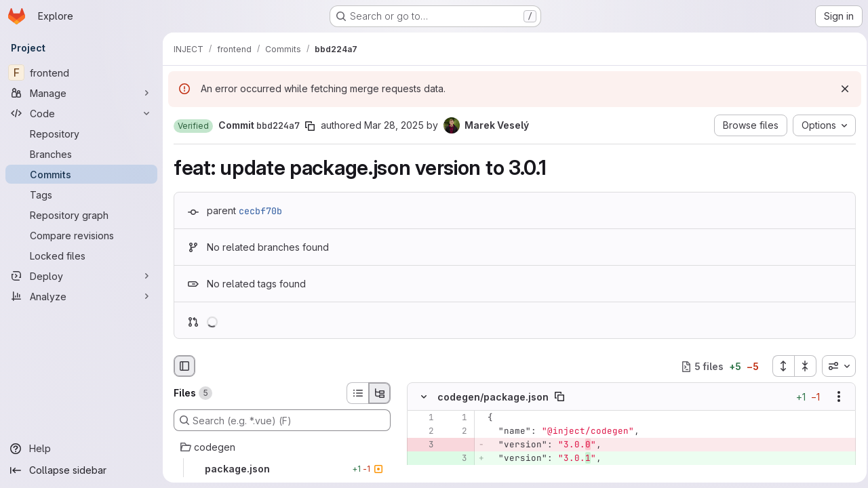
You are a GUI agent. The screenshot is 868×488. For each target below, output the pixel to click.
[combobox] (835, 366)
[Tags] (81, 195)
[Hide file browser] (184, 366)
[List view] (357, 393)
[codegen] (282, 447)
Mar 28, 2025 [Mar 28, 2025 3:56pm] (394, 125)
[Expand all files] (779, 366)
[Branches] (81, 154)
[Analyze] (81, 296)
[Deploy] (81, 276)
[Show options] (835, 397)
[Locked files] (81, 256)
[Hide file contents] (424, 397)
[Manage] (81, 93)
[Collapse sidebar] (81, 470)
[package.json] (282, 469)
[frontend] (81, 73)
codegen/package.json (493, 397)
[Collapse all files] (802, 366)
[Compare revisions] (81, 235)
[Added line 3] (456, 459)
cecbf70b (260, 211)
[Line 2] (422, 432)
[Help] (81, 449)
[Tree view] (380, 393)
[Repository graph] (81, 215)
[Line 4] (422, 472)
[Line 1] (422, 418)
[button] (193, 126)
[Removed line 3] (422, 445)
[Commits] (81, 174)
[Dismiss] (841, 89)
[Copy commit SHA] (310, 126)
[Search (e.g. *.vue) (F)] (282, 420)
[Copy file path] (559, 397)
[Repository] (81, 134)
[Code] (81, 113)
